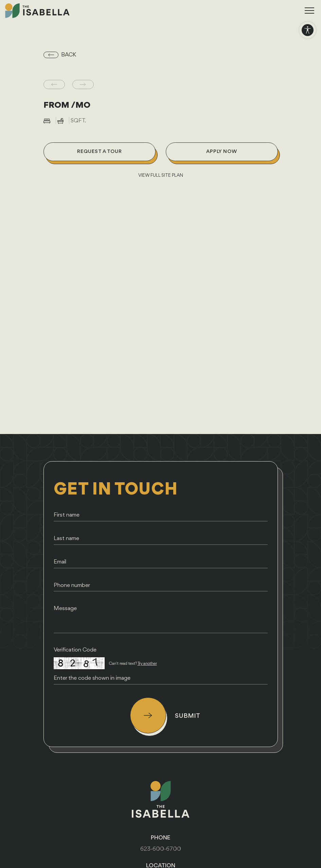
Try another (147, 664)
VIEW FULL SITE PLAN (161, 176)
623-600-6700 (161, 849)
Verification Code (75, 650)
